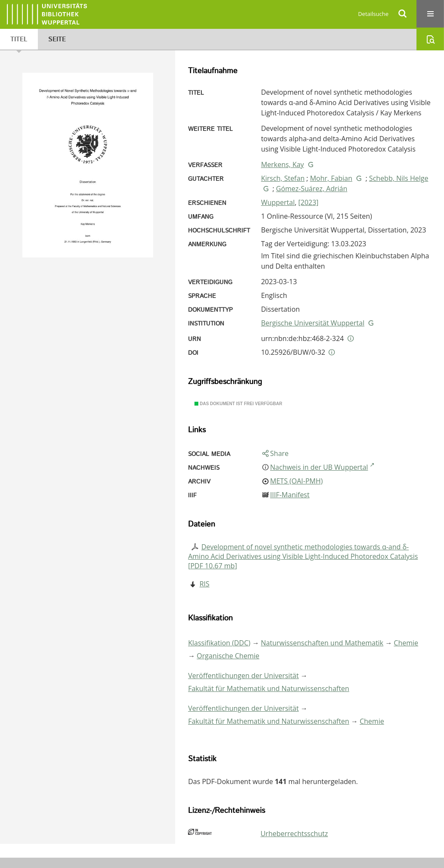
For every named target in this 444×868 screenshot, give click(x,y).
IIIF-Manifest (290, 495)
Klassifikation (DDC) (219, 643)
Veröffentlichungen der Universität (243, 676)
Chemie (406, 643)
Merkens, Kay (283, 164)
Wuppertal (278, 202)
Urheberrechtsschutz (294, 834)
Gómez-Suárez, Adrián (312, 189)
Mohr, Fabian (331, 178)
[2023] (308, 202)
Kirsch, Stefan (283, 178)
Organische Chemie (228, 656)
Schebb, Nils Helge (399, 178)
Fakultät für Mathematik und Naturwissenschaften (268, 688)
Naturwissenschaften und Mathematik (322, 643)
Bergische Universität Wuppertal (313, 323)
